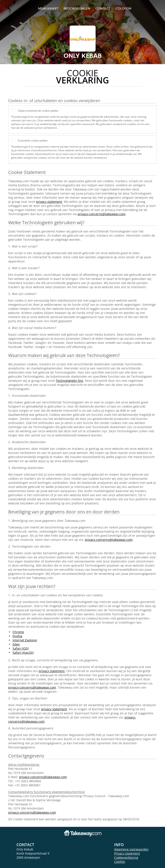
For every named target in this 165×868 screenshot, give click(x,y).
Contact (103, 8)
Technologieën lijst (69, 381)
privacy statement (49, 202)
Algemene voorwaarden (131, 849)
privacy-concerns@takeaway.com (102, 214)
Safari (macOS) (23, 653)
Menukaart (48, 8)
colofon (123, 8)
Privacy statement (127, 853)
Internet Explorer (25, 640)
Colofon (120, 862)
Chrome (18, 632)
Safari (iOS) (21, 648)
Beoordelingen (77, 8)
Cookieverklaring (126, 857)
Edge (16, 644)
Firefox (17, 636)
